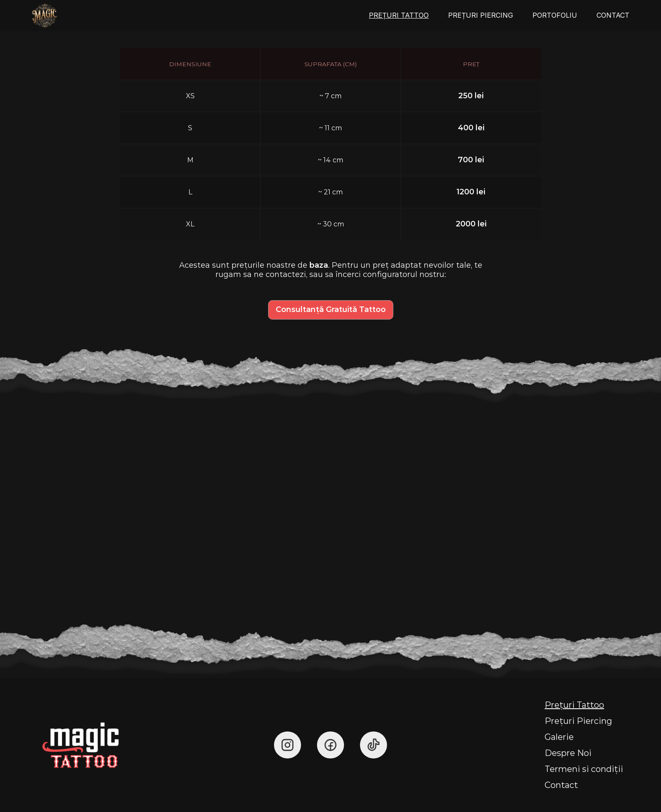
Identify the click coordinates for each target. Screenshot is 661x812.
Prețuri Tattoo (574, 705)
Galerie (559, 737)
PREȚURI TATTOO (399, 15)
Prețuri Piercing (578, 721)
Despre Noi (568, 753)
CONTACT (613, 15)
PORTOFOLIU (555, 15)
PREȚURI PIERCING (481, 15)
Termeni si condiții (584, 769)
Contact (561, 785)
